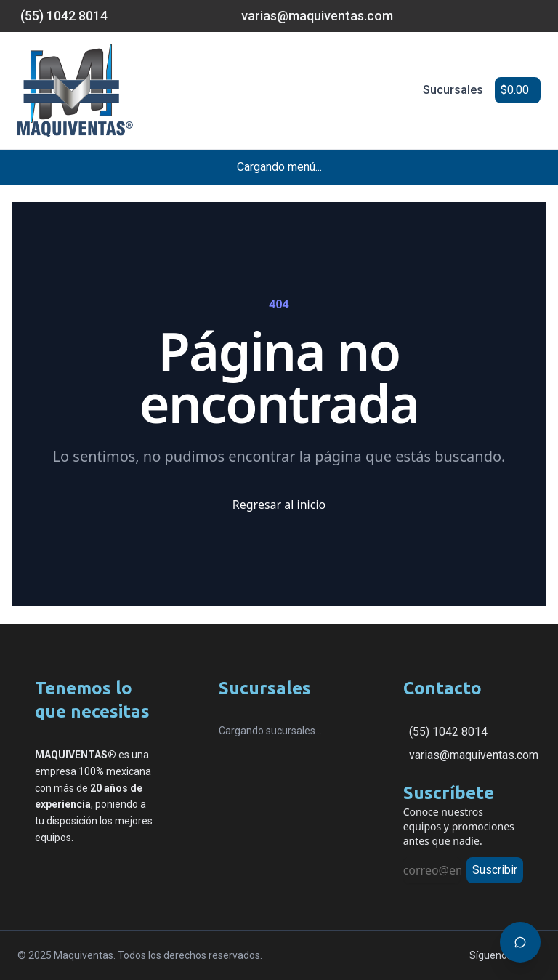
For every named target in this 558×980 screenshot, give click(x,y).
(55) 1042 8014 (448, 732)
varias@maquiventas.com (474, 755)
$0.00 (515, 90)
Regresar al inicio (279, 505)
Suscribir (495, 870)
